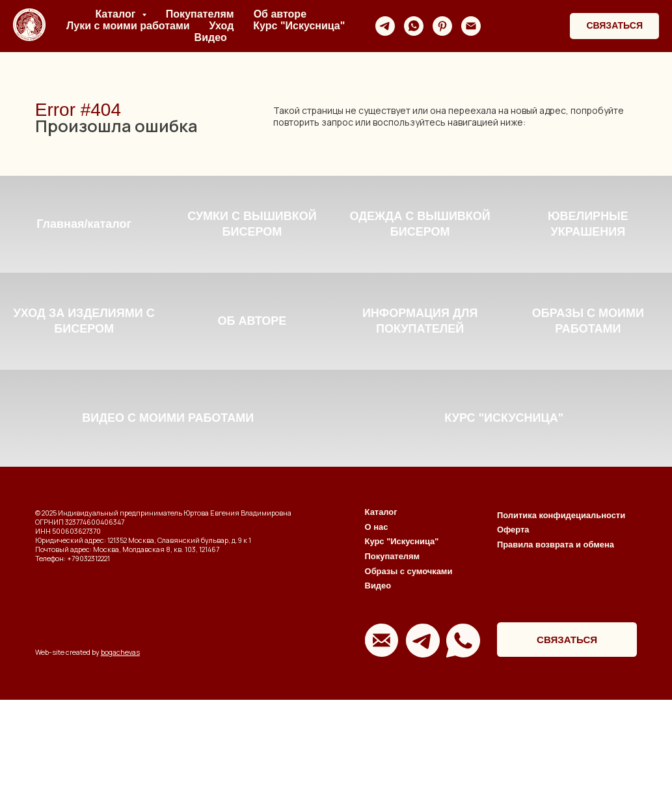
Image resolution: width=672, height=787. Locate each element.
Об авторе (280, 14)
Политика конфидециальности (561, 602)
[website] (500, 26)
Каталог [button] (116, 14)
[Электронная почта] (471, 26)
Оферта (513, 617)
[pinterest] (442, 26)
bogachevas (120, 740)
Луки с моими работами (128, 26)
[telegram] (385, 26)
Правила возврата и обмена (556, 632)
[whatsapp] (414, 26)
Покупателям (200, 14)
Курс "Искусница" (299, 26)
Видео (211, 37)
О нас (377, 614)
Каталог (381, 600)
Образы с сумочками (409, 658)
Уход (222, 26)
